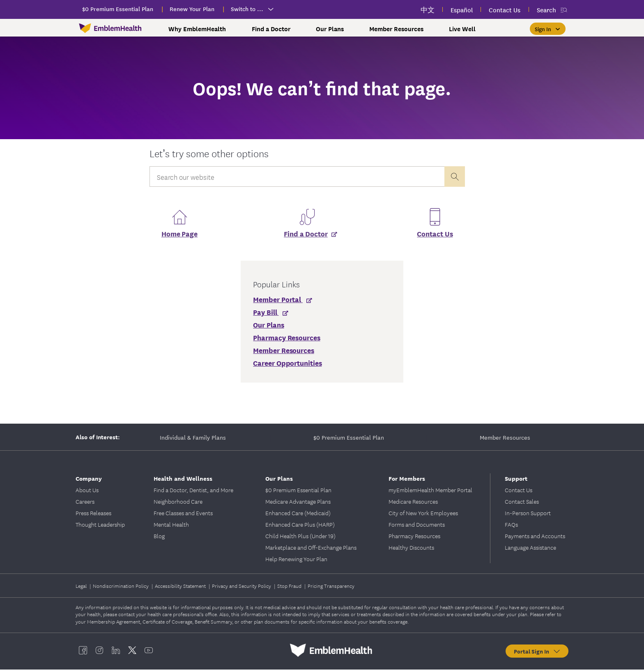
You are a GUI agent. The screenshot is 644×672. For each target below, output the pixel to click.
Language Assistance (530, 550)
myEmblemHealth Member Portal (430, 492)
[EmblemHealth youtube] (149, 653)
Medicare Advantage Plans (298, 504)
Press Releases (93, 515)
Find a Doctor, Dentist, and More (193, 492)
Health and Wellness (183, 480)
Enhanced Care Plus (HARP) (300, 527)
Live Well (462, 29)
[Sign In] (548, 29)
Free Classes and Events (183, 515)
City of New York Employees (423, 515)
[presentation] (455, 177)
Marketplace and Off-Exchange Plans (311, 550)
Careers (85, 504)
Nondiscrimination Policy (121, 588)
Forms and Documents (417, 527)
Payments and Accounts (535, 538)
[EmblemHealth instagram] (99, 653)
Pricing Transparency (331, 588)
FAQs (511, 527)
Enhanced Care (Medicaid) (298, 515)
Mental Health (171, 527)
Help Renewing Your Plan (296, 561)
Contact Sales (522, 504)
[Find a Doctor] (307, 239)
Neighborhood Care (178, 504)
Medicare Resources (413, 504)
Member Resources (396, 29)
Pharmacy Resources (414, 538)
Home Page (179, 236)
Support (516, 480)
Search (546, 10)
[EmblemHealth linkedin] (116, 653)
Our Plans (330, 29)
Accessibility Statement (181, 588)
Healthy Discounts (411, 550)
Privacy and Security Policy (242, 588)
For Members (407, 480)
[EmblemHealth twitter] (132, 653)
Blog (159, 538)
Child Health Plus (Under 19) (300, 538)
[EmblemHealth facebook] (83, 653)
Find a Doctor (271, 29)
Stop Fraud (290, 588)
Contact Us (435, 236)
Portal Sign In (537, 654)
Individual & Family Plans (193, 440)
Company (89, 480)
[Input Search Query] (297, 177)
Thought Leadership (100, 527)
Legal (82, 588)
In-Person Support (528, 515)
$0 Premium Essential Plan (349, 440)
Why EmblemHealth (197, 29)
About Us (87, 492)
